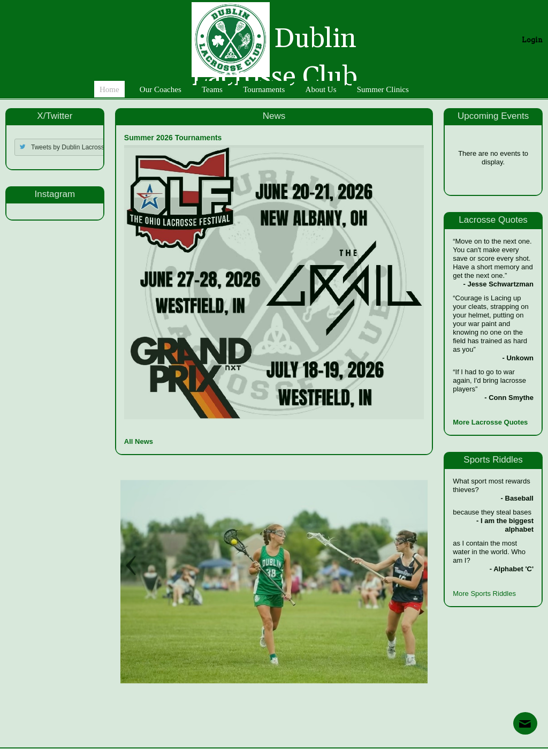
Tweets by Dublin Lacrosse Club (77, 147)
